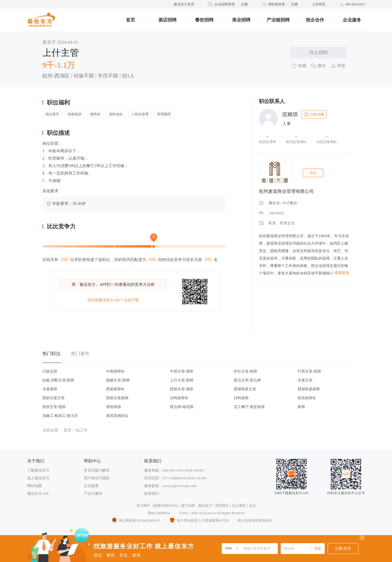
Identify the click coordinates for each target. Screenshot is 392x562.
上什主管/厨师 (182, 380)
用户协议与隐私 (97, 478)
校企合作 (315, 20)
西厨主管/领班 (182, 389)
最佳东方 (205, 506)
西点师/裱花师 (182, 407)
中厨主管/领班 (182, 371)
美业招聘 (241, 20)
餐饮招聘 (204, 20)
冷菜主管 (305, 380)
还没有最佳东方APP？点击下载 (113, 300)
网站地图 (35, 486)
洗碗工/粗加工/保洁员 (60, 416)
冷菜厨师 (50, 389)
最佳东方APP (38, 493)
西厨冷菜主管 (54, 398)
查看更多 (342, 273)
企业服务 (352, 20)
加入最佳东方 (38, 478)
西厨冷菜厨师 (117, 398)
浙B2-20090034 (159, 513)
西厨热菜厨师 (309, 389)
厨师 (301, 407)
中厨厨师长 (115, 371)
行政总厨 (50, 371)
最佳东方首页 (184, 4)
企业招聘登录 (225, 4)
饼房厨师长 (307, 398)
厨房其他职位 (117, 416)
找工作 (82, 430)
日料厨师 (241, 398)
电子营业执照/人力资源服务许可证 (199, 521)
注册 (244, 4)
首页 (130, 20)
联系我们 (152, 493)
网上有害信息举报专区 (255, 521)
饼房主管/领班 (54, 407)
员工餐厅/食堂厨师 (249, 407)
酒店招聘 (167, 20)
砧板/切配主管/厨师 (58, 380)
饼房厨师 (114, 407)
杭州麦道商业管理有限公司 (286, 191)
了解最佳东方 (38, 470)
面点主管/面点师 (247, 380)
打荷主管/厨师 (309, 371)
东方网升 (143, 506)
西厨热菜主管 (245, 389)
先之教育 (239, 506)
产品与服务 (93, 493)
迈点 (252, 506)
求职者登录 (276, 4)
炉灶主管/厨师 (246, 371)
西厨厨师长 (115, 389)
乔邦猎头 (222, 506)
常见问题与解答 (97, 470)
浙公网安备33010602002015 (136, 521)
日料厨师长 (179, 398)
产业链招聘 (278, 20)
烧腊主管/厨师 (118, 380)
